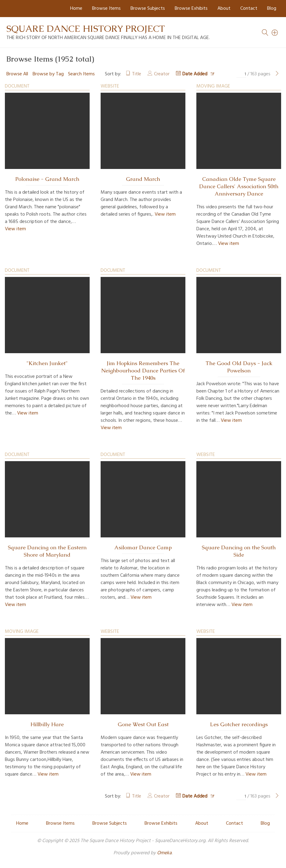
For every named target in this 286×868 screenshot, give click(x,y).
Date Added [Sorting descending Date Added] (195, 74)
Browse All (17, 74)
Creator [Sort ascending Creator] (162, 74)
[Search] (275, 33)
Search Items (81, 74)
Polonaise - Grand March (47, 179)
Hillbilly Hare (47, 724)
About (224, 9)
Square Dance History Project (86, 29)
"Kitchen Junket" (47, 363)
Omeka (164, 853)
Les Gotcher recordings (239, 724)
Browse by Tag (48, 74)
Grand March (143, 179)
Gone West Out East (143, 724)
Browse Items (106, 9)
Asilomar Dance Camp (143, 547)
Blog (272, 9)
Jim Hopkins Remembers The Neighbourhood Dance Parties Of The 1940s (143, 371)
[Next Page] (277, 74)
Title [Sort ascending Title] (137, 74)
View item (15, 229)
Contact (249, 9)
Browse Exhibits (191, 9)
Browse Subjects (148, 9)
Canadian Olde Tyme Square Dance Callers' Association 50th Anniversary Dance (239, 186)
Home (76, 9)
